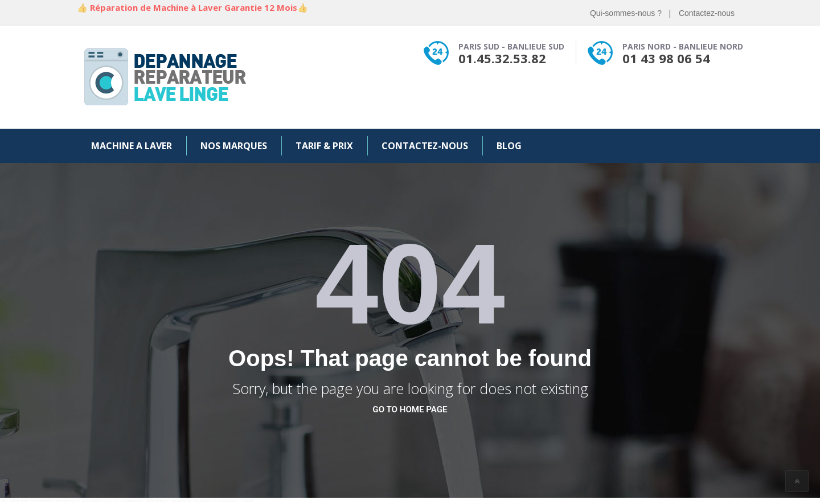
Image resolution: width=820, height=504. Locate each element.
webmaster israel (236, 501)
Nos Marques (234, 146)
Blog (509, 146)
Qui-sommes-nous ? (626, 13)
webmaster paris (98, 501)
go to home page (410, 409)
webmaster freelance (192, 501)
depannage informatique (145, 501)
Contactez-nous (707, 13)
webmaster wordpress (54, 501)
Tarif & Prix (324, 146)
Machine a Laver (132, 146)
